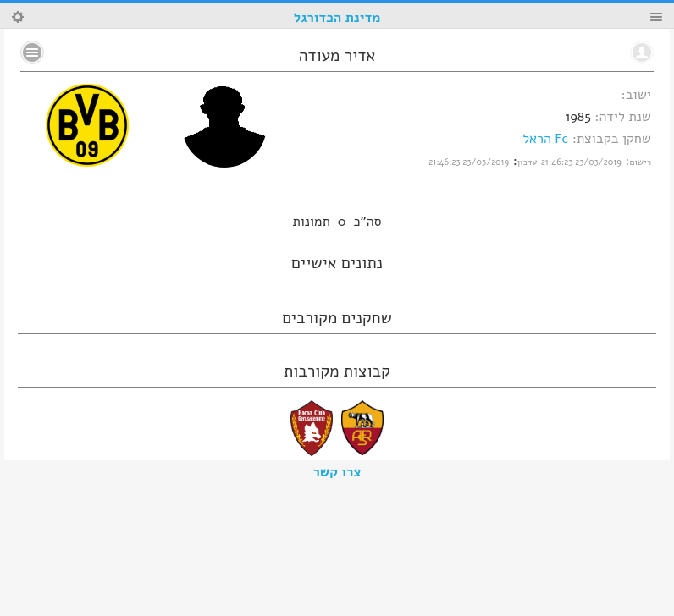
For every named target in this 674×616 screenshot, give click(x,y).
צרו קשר (337, 472)
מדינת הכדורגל (337, 18)
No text (32, 52)
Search (18, 17)
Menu (656, 17)
